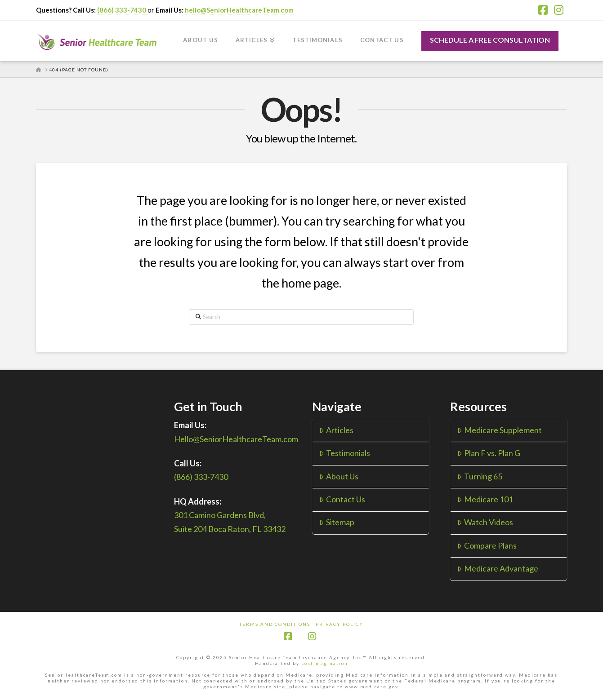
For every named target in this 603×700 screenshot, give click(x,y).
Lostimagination (325, 663)
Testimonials (344, 453)
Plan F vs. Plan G (489, 453)
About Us (339, 476)
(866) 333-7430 (122, 10)
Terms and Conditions (275, 624)
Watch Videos (485, 522)
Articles (336, 430)
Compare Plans (487, 545)
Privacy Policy (339, 624)
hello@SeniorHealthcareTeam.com (239, 10)
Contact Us (342, 499)
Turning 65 (480, 476)
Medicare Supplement (499, 430)
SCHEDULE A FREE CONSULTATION (490, 40)
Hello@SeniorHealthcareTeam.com (236, 439)
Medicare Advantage (498, 568)
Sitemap (337, 522)
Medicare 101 (485, 499)
